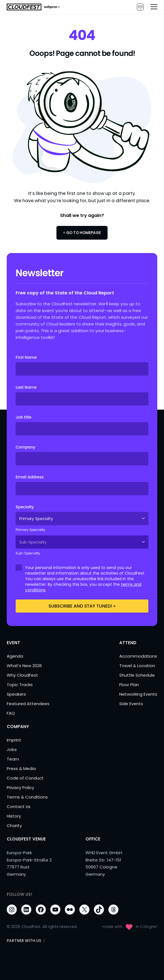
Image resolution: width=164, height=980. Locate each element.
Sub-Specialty (28, 553)
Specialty (26, 507)
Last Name (28, 387)
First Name (28, 357)
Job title (23, 417)
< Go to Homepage (82, 233)
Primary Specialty (30, 530)
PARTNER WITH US (140, 7)
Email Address (31, 477)
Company (26, 447)
